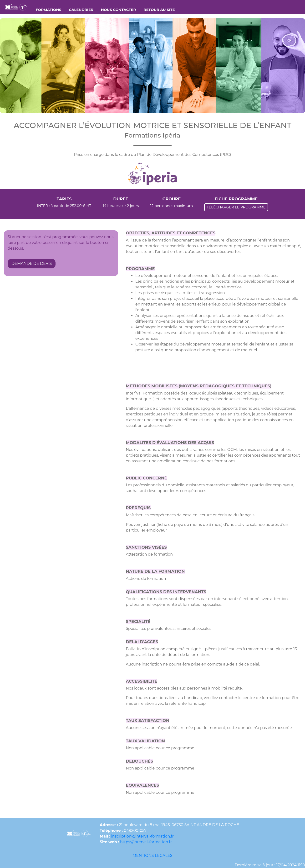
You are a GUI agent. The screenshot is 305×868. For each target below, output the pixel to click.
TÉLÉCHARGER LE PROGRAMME (236, 207)
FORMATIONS (48, 10)
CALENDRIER (81, 10)
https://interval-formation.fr (146, 842)
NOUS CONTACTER (119, 10)
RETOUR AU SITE (159, 10)
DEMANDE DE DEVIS (32, 264)
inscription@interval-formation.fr (142, 836)
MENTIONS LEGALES (152, 856)
